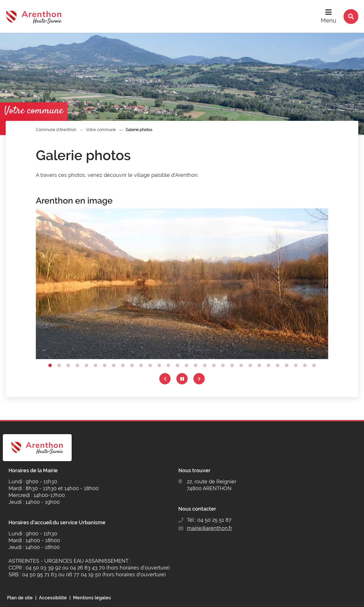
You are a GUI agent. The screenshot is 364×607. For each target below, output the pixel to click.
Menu (328, 20)
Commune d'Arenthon (56, 130)
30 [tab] (314, 365)
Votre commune (101, 130)
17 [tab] (196, 365)
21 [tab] (232, 365)
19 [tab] (214, 365)
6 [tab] (96, 365)
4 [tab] (77, 365)
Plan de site (20, 598)
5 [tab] (86, 365)
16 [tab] (187, 365)
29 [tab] (305, 365)
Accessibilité (53, 598)
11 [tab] (141, 365)
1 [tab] (50, 365)
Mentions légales (92, 598)
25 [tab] (268, 365)
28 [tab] (296, 365)
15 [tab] (177, 365)
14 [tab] (168, 365)
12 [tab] (150, 365)
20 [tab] (223, 365)
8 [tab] (114, 365)
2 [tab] (59, 365)
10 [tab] (132, 365)
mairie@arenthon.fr (209, 528)
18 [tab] (205, 365)
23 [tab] (250, 365)
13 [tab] (159, 365)
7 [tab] (105, 365)
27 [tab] (287, 365)
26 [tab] (278, 365)
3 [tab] (68, 365)
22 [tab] (241, 365)
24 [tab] (259, 365)
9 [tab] (123, 365)
